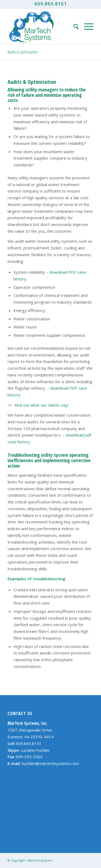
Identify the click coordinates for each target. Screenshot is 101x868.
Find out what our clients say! (41, 405)
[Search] (73, 26)
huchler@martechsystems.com (50, 763)
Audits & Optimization (23, 52)
